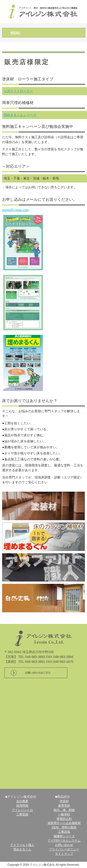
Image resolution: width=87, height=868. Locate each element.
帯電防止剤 (64, 819)
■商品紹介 (63, 797)
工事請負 (64, 832)
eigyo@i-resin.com (16, 210)
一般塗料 (64, 815)
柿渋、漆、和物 (64, 810)
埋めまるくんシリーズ (20, 115)
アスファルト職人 (22, 845)
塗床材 (64, 801)
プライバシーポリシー (64, 849)
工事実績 (22, 815)
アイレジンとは (22, 810)
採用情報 (22, 806)
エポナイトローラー (18, 91)
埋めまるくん (22, 849)
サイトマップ (64, 854)
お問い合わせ (64, 845)
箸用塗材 (64, 806)
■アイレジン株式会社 (21, 797)
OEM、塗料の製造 (64, 827)
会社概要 (22, 801)
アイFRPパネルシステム (64, 841)
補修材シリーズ (64, 836)
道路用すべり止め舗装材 (64, 823)
